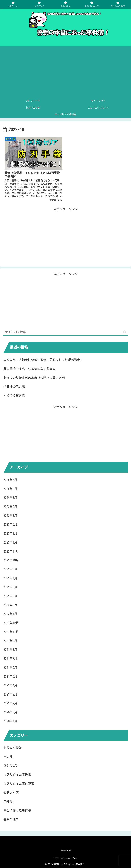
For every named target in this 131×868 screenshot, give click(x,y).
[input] (65, 332)
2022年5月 (10, 596)
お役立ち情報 (13, 748)
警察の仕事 (11, 819)
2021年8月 (10, 650)
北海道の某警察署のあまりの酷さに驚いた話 (34, 378)
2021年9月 (10, 641)
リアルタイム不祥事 (17, 775)
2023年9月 (10, 507)
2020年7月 (10, 721)
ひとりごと (11, 766)
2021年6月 (10, 668)
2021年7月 (10, 659)
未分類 (8, 801)
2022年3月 (10, 605)
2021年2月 (10, 703)
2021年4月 (10, 685)
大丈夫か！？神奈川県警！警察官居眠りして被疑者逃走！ (43, 360)
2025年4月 (10, 489)
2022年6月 (10, 587)
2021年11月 (11, 632)
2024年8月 (10, 498)
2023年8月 (10, 516)
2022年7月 (10, 578)
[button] (125, 332)
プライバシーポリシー (65, 858)
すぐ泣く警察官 (14, 396)
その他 (8, 757)
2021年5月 (10, 676)
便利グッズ (11, 792)
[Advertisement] (65, 72)
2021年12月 (11, 623)
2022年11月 (11, 551)
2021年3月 (10, 694)
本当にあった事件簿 (17, 810)
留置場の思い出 (14, 387)
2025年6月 (10, 480)
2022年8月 (10, 569)
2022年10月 (11, 560)
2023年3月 (10, 533)
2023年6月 (10, 524)
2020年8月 (10, 712)
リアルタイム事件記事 (19, 784)
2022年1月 (10, 614)
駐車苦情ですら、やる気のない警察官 (30, 369)
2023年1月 (10, 542)
